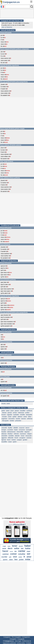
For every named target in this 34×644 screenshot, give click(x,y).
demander (29, 415)
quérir (15, 442)
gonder (25, 440)
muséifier (4, 442)
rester (10, 417)
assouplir (29, 430)
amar (29, 557)
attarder (17, 436)
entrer (25, 417)
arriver (15, 413)
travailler (23, 411)
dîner (30, 417)
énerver (24, 419)
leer (16, 559)
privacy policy (21, 643)
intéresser (21, 413)
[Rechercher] (17, 6)
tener (15, 546)
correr (11, 551)
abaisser (4, 434)
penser (10, 413)
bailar (9, 546)
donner (4, 413)
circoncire (22, 430)
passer (17, 411)
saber (11, 560)
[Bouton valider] (32, 7)
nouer (10, 442)
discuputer (6, 421)
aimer (8, 411)
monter (18, 419)
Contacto (29, 643)
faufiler (10, 428)
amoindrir (4, 436)
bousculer (29, 436)
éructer (4, 404)
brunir (16, 438)
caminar (6, 554)
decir (10, 548)
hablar (28, 548)
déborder (11, 438)
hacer (5, 551)
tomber (12, 421)
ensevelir (4, 428)
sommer (29, 438)
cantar (22, 551)
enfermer (30, 419)
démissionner (11, 432)
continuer (29, 411)
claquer (29, 434)
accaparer (22, 438)
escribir (4, 557)
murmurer (23, 434)
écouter (5, 417)
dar (16, 551)
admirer (20, 417)
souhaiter (16, 415)
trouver (4, 415)
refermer (16, 434)
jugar (29, 551)
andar (20, 557)
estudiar (22, 554)
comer (14, 554)
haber (28, 546)
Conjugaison (7, 637)
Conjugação (21, 639)
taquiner (27, 432)
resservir (22, 428)
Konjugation (13, 639)
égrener (4, 440)
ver (22, 548)
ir (24, 557)
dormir (21, 546)
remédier (11, 436)
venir (4, 549)
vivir (15, 557)
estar (28, 559)
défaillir (16, 428)
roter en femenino (7, 27)
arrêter (27, 413)
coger (4, 546)
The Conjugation (16, 637)
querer (5, 560)
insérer (14, 440)
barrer (27, 428)
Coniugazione (26, 637)
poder (21, 560)
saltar (17, 548)
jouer (12, 411)
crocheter (10, 430)
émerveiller (20, 432)
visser (23, 436)
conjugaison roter (11, 518)
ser (29, 554)
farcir (9, 440)
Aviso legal (18, 641)
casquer (19, 440)
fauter (16, 430)
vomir (8, 404)
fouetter (4, 432)
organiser (4, 419)
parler (3, 411)
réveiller (22, 415)
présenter (18, 421)
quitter (15, 417)
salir (10, 557)
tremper (4, 430)
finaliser (10, 434)
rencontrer (12, 419)
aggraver (4, 438)
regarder (10, 415)
